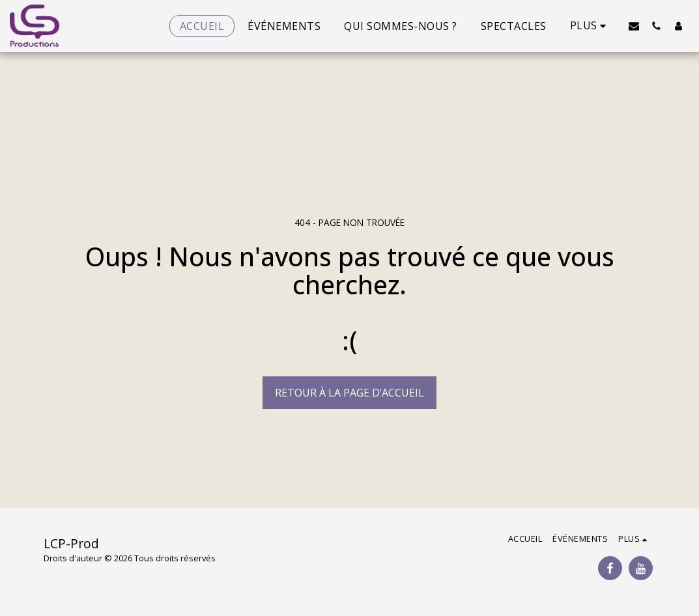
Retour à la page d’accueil (349, 393)
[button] (634, 26)
